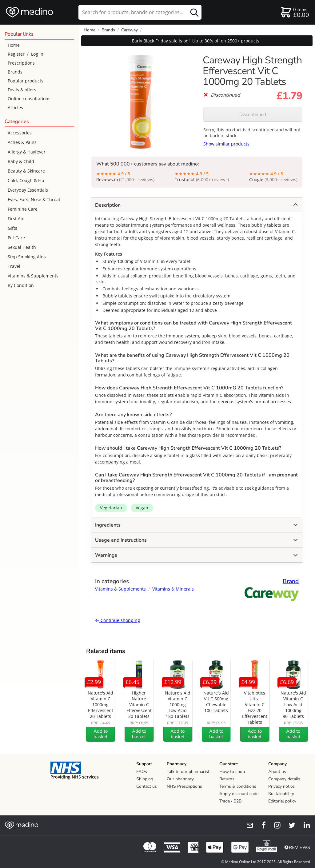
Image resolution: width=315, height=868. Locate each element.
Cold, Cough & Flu (26, 180)
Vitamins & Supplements (33, 276)
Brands (15, 72)
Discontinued (253, 114)
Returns (227, 779)
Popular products (26, 81)
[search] (140, 12)
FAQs (142, 772)
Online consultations (29, 99)
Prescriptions (21, 63)
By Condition (21, 285)
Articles (15, 108)
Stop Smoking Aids (27, 257)
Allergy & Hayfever (27, 152)
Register (16, 54)
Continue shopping (118, 620)
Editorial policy (282, 801)
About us (277, 772)
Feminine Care (23, 209)
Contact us (147, 786)
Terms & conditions (238, 786)
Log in (37, 54)
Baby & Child (21, 161)
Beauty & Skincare (26, 171)
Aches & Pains (22, 142)
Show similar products (226, 144)
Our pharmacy (180, 779)
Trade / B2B (230, 801)
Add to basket (101, 734)
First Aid (16, 219)
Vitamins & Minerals (173, 589)
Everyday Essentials (28, 190)
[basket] (295, 12)
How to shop (232, 772)
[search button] (194, 12)
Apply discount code (239, 794)
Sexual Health (22, 247)
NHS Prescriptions (184, 786)
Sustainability (281, 794)
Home (14, 45)
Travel (14, 266)
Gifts (12, 228)
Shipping (145, 779)
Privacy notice (281, 786)
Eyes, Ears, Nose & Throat (34, 199)
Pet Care (16, 238)
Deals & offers (22, 90)
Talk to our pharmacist (188, 772)
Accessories (20, 133)
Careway (130, 30)
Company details (284, 779)
